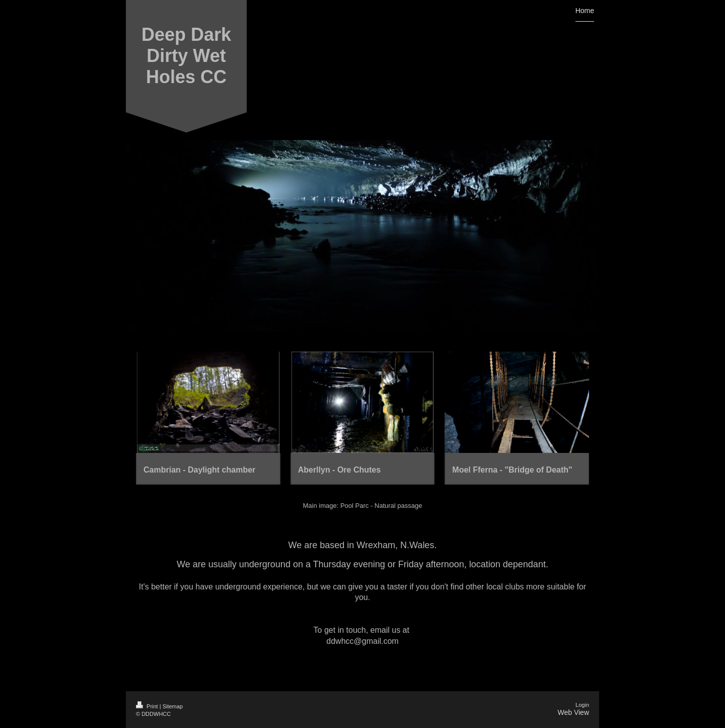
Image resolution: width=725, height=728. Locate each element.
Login (582, 705)
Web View (573, 712)
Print (148, 706)
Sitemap (173, 706)
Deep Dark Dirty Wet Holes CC (186, 56)
